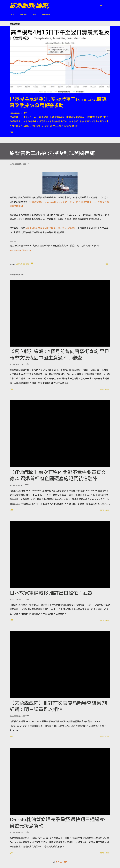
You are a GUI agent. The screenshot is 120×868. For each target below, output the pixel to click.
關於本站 (22, 14)
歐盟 (33, 14)
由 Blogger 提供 (60, 862)
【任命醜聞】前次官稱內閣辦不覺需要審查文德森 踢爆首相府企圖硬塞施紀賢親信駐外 (58, 475)
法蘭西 (18, 264)
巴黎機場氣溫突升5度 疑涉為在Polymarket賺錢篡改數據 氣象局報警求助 (58, 102)
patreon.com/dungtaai (20, 250)
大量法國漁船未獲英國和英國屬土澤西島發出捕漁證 (50, 228)
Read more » (105, 389)
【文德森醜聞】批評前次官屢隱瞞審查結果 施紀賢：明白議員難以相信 (58, 706)
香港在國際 (45, 14)
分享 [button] (11, 132)
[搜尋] (101, 6)
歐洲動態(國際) (30, 6)
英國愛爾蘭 (25, 264)
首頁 (11, 14)
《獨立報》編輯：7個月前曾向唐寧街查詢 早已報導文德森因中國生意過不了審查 (59, 355)
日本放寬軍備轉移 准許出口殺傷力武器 (51, 593)
